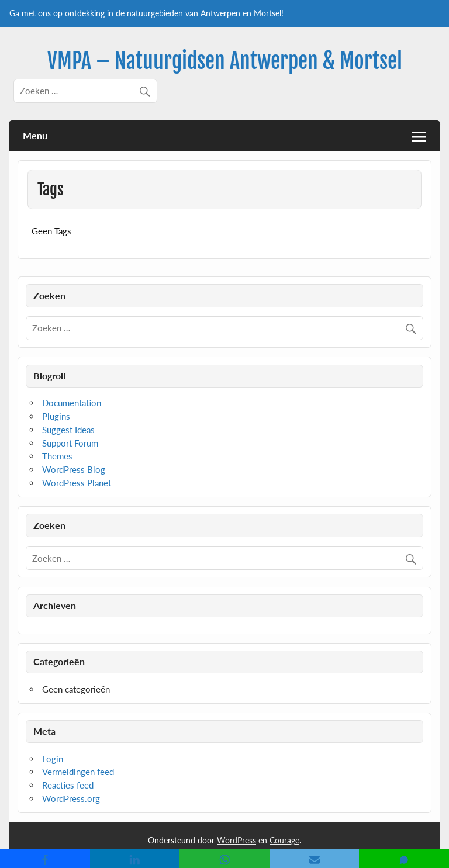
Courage (284, 840)
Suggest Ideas (68, 430)
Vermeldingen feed (78, 772)
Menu (35, 135)
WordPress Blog (74, 469)
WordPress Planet (77, 483)
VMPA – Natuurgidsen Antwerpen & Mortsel (225, 61)
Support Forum (70, 443)
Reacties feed (68, 785)
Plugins (56, 416)
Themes (57, 456)
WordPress (236, 840)
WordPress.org (71, 798)
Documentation (72, 403)
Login (53, 759)
